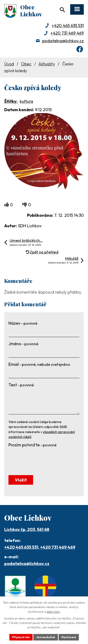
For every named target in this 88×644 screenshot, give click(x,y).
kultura (26, 101)
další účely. (54, 612)
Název (23, 323)
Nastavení (69, 637)
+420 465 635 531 (68, 26)
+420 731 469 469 (67, 33)
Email (39, 364)
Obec (26, 64)
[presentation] (44, 458)
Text (21, 385)
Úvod (9, 64)
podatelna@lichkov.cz (63, 41)
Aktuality (47, 64)
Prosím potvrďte (33, 445)
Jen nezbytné (46, 637)
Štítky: (11, 101)
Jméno (23, 344)
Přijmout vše (21, 637)
